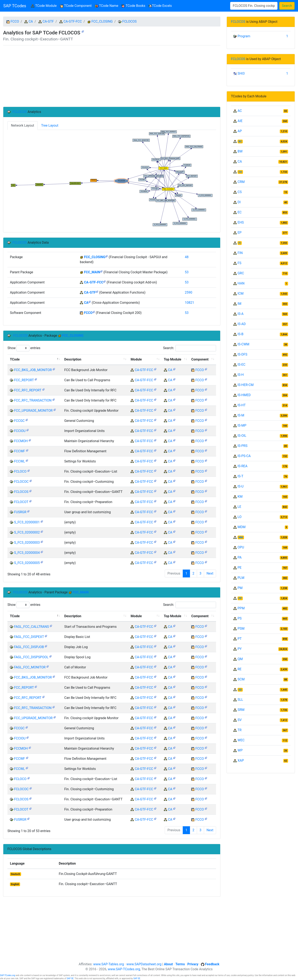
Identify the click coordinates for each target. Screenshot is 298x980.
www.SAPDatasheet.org (144, 964)
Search (287, 6)
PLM (241, 578)
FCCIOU (20, 431)
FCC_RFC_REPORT (28, 390)
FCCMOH (21, 441)
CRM (241, 182)
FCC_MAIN (92, 272)
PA (240, 557)
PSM (241, 629)
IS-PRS (243, 446)
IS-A (241, 314)
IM (239, 304)
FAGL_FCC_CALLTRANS (31, 627)
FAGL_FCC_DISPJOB (29, 647)
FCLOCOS (129, 21)
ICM (241, 293)
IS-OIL (242, 436)
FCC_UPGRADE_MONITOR (33, 411)
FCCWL (19, 461)
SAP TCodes (15, 6)
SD (240, 690)
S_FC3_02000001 (27, 522)
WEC (241, 740)
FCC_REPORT (24, 380)
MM (241, 537)
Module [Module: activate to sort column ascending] (136, 359)
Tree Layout (50, 125)
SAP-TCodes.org (8, 975)
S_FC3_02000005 (27, 563)
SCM (241, 679)
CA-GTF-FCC (73, 21)
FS (239, 263)
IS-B (240, 334)
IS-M (241, 415)
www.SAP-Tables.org (108, 964)
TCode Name (107, 6)
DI (239, 202)
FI (240, 243)
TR (240, 730)
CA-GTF (48, 21)
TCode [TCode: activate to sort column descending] (15, 359)
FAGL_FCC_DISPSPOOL (31, 657)
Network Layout (23, 125)
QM (240, 659)
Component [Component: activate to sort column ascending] (200, 359)
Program (244, 36)
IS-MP (242, 425)
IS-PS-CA (244, 456)
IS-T (240, 476)
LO (240, 517)
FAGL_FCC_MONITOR (30, 667)
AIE (240, 121)
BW (240, 151)
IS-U (241, 486)
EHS (241, 222)
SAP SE (70, 978)
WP (240, 750)
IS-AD (242, 324)
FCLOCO (20, 471)
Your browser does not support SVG (112, 178)
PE (240, 568)
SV (240, 720)
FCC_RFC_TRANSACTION (33, 400)
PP (240, 598)
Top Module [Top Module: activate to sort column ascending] (173, 359)
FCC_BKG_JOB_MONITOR (33, 370)
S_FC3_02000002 (27, 532)
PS (240, 618)
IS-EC (242, 365)
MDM (242, 527)
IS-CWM (243, 344)
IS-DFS (242, 354)
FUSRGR (20, 512)
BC (240, 142)
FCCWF (20, 451)
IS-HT (242, 405)
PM (240, 588)
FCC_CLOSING (102, 21)
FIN (240, 253)
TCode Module (45, 5)
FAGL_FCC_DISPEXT (29, 637)
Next (210, 573)
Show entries (24, 348)
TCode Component (76, 6)
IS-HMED (244, 395)
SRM (241, 710)
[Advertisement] (112, 76)
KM (240, 497)
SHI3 (241, 73)
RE (240, 669)
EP (240, 233)
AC (240, 111)
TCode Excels (160, 6)
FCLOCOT (21, 502)
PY (240, 649)
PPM (241, 608)
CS (240, 192)
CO (240, 172)
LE (239, 507)
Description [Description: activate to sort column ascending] (73, 359)
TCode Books (133, 6)
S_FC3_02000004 (27, 553)
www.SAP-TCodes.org (124, 969)
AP (240, 131)
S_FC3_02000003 (27, 543)
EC (240, 212)
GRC (241, 273)
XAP (241, 760)
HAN (241, 283)
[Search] (254, 6)
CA (31, 21)
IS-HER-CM (246, 385)
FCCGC (19, 421)
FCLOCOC (21, 482)
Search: (190, 348)
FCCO (15, 21)
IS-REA (243, 466)
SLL (240, 700)
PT (240, 639)
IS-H (241, 375)
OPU (241, 547)
